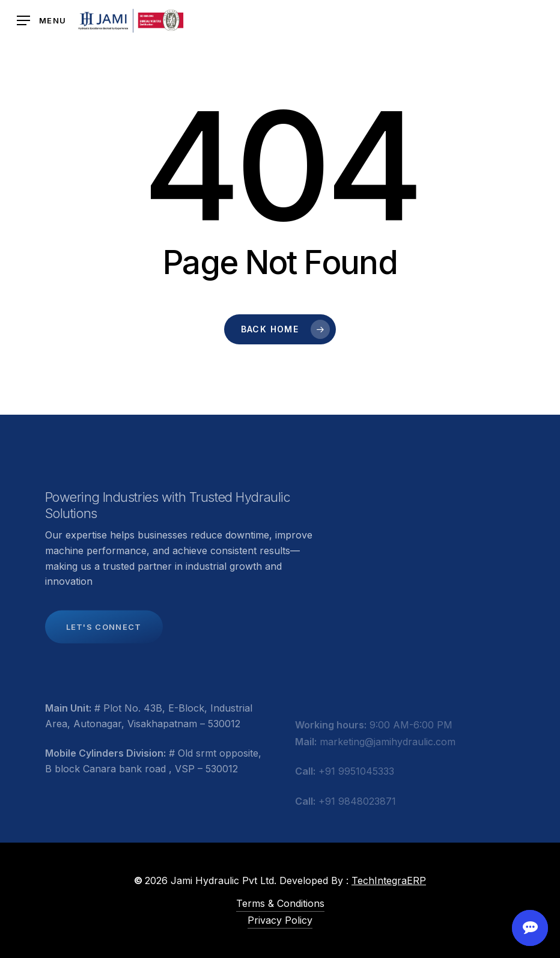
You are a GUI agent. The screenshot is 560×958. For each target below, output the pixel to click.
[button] (41, 21)
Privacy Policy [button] (280, 920)
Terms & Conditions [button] (280, 903)
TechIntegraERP (389, 880)
